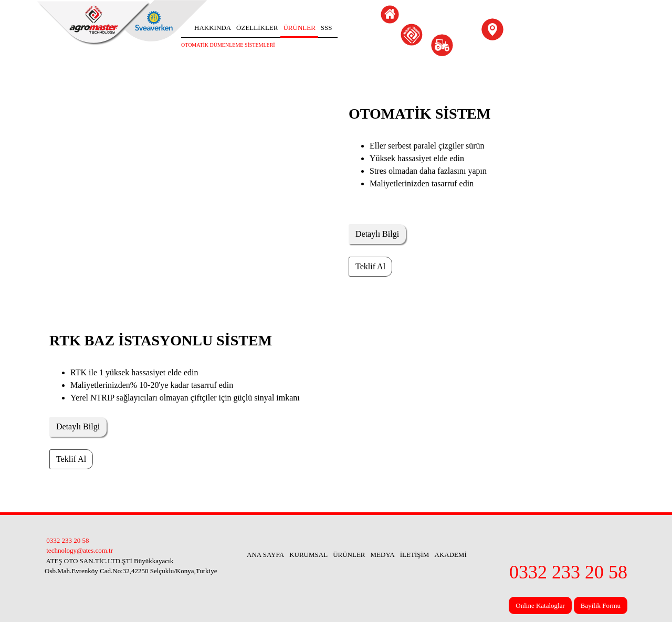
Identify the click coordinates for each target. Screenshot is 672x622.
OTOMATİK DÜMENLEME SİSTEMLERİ (228, 45)
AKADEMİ (450, 555)
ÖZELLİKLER (257, 28)
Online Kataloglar (540, 605)
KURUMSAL (308, 555)
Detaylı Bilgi (377, 234)
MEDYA (383, 555)
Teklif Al (370, 266)
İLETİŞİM (415, 555)
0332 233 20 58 (67, 540)
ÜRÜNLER (299, 28)
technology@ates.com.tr (79, 550)
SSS (327, 28)
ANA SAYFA (265, 555)
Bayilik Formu (601, 605)
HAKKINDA (213, 28)
